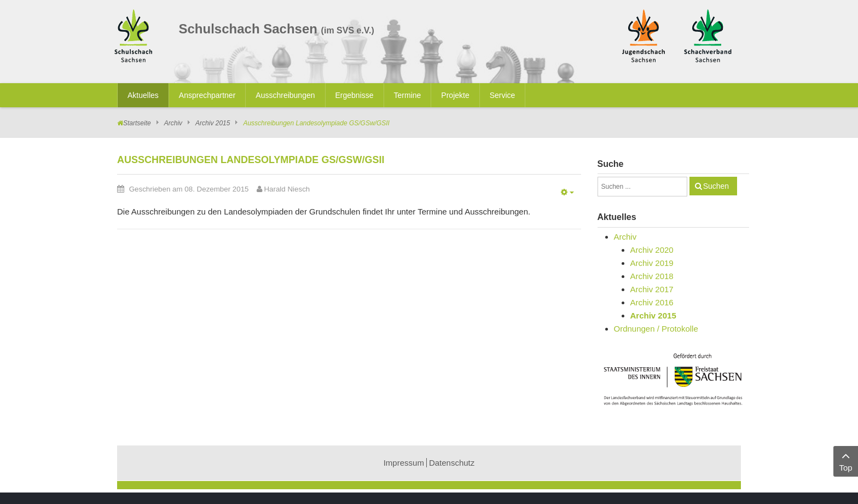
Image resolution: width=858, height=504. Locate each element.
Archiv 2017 (652, 289)
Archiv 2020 (652, 250)
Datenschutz (452, 463)
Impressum (404, 463)
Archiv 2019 (652, 263)
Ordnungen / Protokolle (656, 329)
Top (846, 460)
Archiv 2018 (652, 276)
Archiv (173, 123)
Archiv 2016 (652, 302)
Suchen (716, 186)
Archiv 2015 (213, 123)
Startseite (137, 123)
